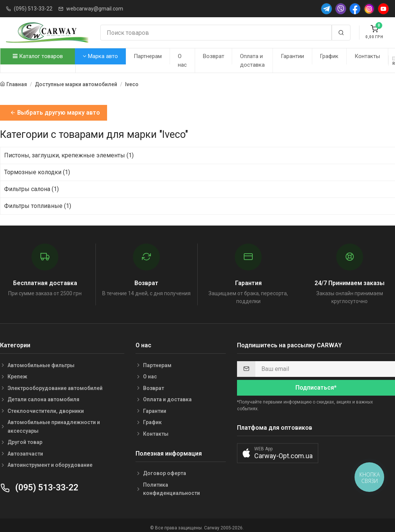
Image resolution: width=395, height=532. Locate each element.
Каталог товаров (38, 56)
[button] (278, 453)
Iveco (132, 84)
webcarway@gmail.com (95, 9)
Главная (17, 84)
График (329, 56)
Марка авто (100, 56)
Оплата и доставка (252, 61)
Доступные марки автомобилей (76, 84)
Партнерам (148, 56)
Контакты (367, 56)
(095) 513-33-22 (33, 9)
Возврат (214, 56)
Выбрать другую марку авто (55, 113)
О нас (182, 61)
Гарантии (292, 56)
